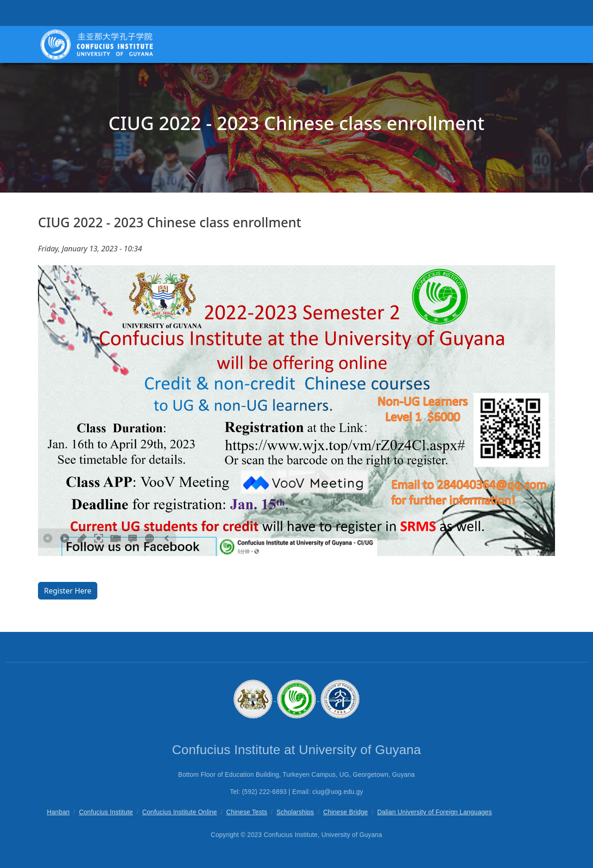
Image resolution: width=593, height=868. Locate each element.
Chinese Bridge (346, 812)
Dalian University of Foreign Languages (435, 812)
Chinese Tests (246, 812)
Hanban (58, 812)
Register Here (68, 591)
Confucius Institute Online (180, 812)
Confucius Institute (106, 812)
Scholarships (295, 812)
